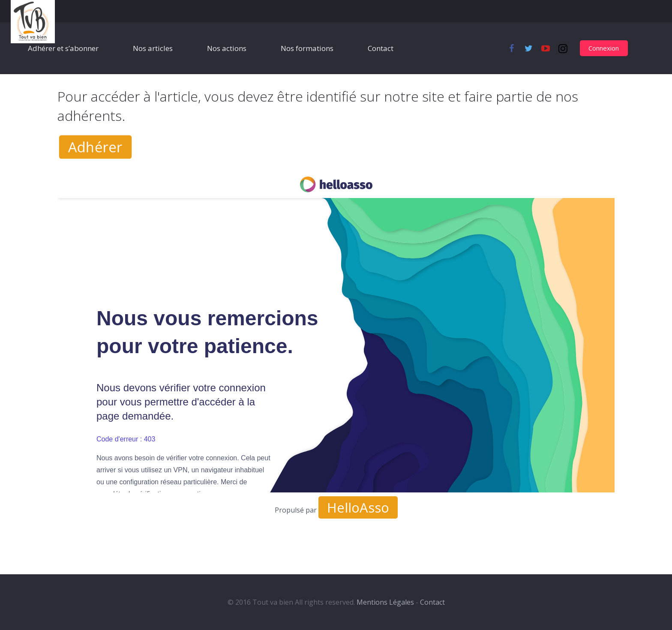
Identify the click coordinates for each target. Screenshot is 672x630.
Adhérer (95, 147)
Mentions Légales (385, 602)
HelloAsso (358, 507)
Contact (432, 602)
